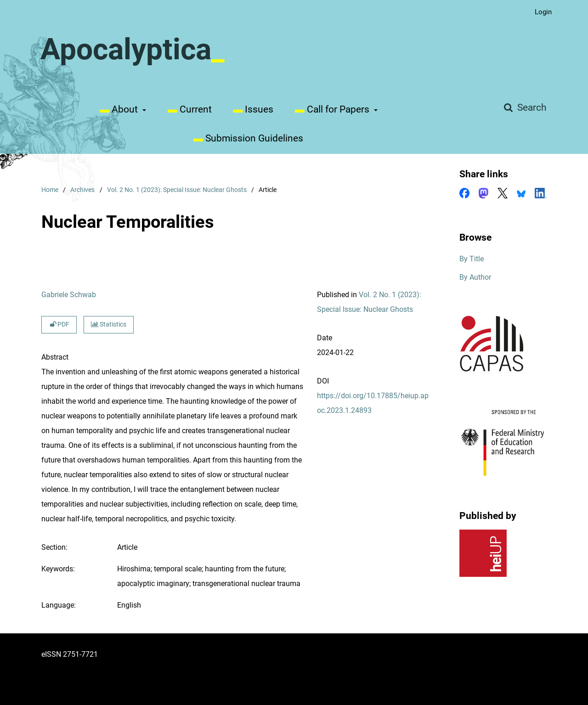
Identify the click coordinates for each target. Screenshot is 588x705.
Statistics (109, 324)
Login (540, 12)
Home (50, 190)
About (118, 109)
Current (187, 109)
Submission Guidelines (246, 138)
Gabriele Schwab (69, 295)
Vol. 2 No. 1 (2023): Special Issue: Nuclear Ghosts (177, 190)
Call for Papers (331, 109)
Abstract (55, 357)
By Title (472, 259)
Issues (251, 109)
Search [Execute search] (531, 107)
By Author (475, 277)
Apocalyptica (126, 49)
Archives (82, 190)
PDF (59, 324)
